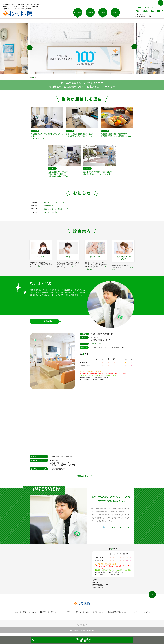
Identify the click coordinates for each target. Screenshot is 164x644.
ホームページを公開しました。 (55, 212)
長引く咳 (78, 615)
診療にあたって (56, 615)
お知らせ (147, 615)
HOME (16, 615)
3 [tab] (35, 78)
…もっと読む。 (38, 267)
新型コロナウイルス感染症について (56, 209)
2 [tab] (33, 78)
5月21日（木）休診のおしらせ (54, 203)
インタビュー (135, 615)
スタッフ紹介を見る (44, 321)
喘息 (87, 615)
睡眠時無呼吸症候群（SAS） (117, 615)
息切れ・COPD (98, 615)
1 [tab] (31, 78)
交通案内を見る (82, 478)
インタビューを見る (116, 531)
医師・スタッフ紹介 (29, 615)
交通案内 (68, 615)
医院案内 (43, 615)
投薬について (49, 206)
